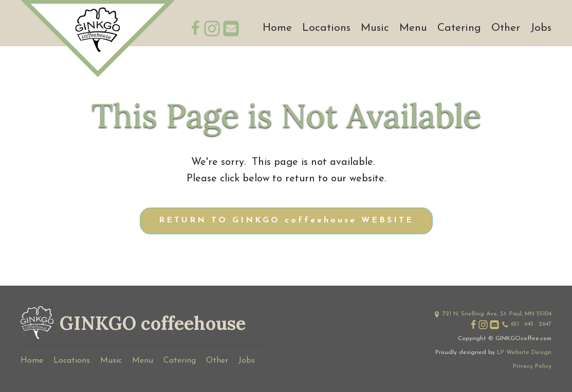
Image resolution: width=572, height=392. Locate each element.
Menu (413, 28)
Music (375, 28)
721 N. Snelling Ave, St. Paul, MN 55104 (497, 314)
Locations (326, 28)
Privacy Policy (532, 366)
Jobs (541, 28)
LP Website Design (524, 352)
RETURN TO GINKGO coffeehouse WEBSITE (286, 220)
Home (277, 28)
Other (506, 28)
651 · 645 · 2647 (531, 324)
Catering (459, 28)
